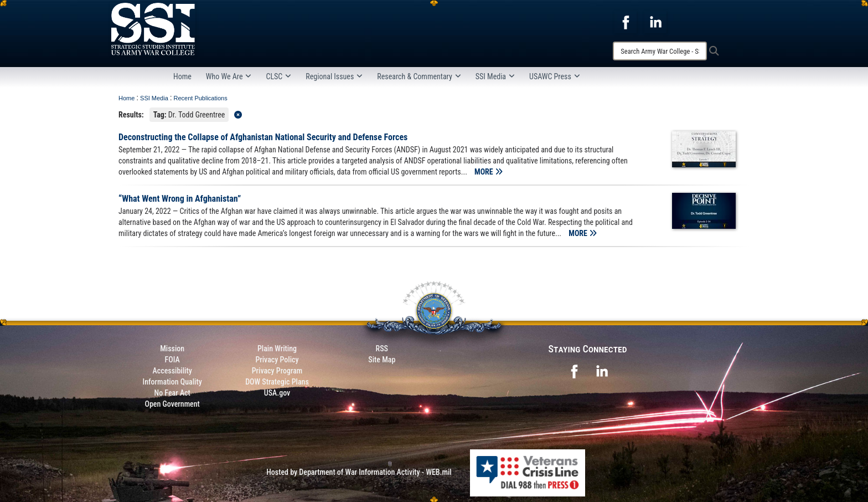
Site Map (382, 360)
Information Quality (172, 382)
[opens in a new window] (626, 22)
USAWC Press (555, 76)
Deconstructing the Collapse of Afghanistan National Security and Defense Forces (263, 137)
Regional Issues (334, 76)
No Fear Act (172, 393)
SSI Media (495, 76)
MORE (489, 172)
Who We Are (229, 76)
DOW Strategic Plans (277, 382)
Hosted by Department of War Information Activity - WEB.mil (359, 472)
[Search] (660, 51)
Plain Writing (277, 349)
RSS (382, 349)
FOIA (172, 360)
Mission (172, 349)
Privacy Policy (277, 360)
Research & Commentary (419, 76)
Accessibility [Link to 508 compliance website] (172, 371)
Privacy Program (277, 371)
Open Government (172, 404)
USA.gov (277, 393)
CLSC (278, 76)
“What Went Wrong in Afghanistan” (180, 199)
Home (182, 76)
